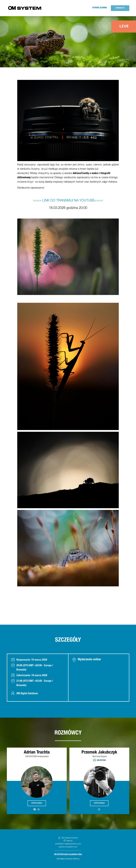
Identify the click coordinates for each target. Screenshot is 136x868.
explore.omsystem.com (68, 847)
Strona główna (100, 8)
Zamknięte (120, 8)
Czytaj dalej (37, 803)
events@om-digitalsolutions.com (68, 844)
